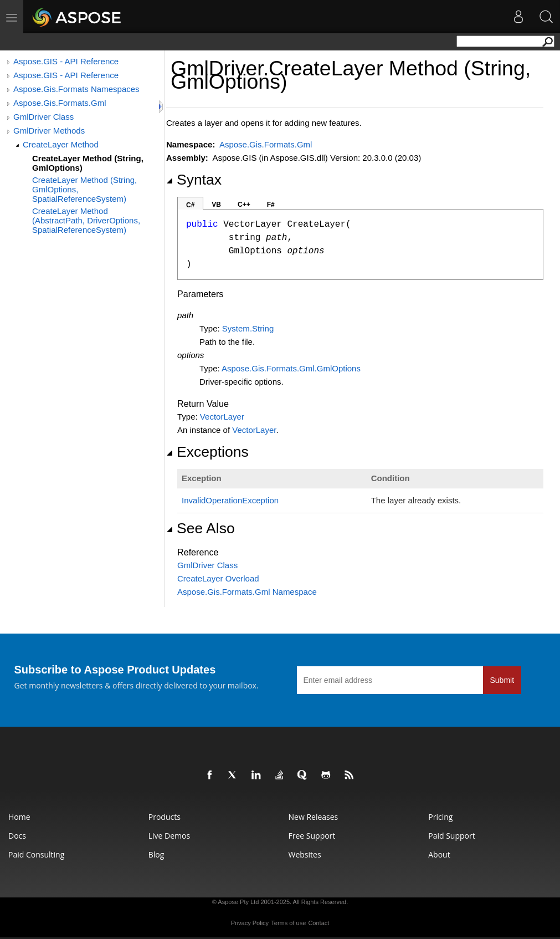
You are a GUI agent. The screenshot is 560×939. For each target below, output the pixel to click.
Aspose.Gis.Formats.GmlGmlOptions (291, 368)
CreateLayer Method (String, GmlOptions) (88, 163)
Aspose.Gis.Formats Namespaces (76, 89)
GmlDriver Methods (49, 131)
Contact (318, 923)
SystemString (248, 328)
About (439, 854)
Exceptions (207, 452)
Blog (156, 854)
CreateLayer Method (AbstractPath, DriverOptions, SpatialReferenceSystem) (86, 220)
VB (216, 205)
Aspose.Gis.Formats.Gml (60, 103)
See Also (201, 528)
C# (190, 205)
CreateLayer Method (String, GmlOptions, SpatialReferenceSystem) (84, 189)
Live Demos (169, 836)
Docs (17, 836)
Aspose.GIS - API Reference (66, 61)
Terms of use (288, 923)
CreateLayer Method (61, 144)
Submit (502, 680)
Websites (305, 854)
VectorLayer (222, 417)
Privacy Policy (250, 923)
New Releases (314, 817)
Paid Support (451, 836)
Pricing (440, 817)
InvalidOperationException (230, 500)
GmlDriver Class (43, 117)
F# (271, 205)
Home (19, 817)
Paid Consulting (36, 854)
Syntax (194, 180)
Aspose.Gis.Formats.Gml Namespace (247, 592)
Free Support (312, 836)
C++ (244, 205)
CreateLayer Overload (218, 578)
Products (165, 817)
